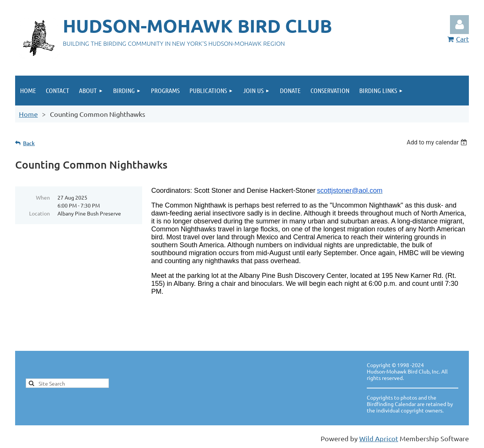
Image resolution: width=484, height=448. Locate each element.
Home (28, 114)
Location (40, 213)
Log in (459, 25)
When (43, 197)
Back (29, 143)
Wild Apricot (379, 438)
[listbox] (438, 142)
